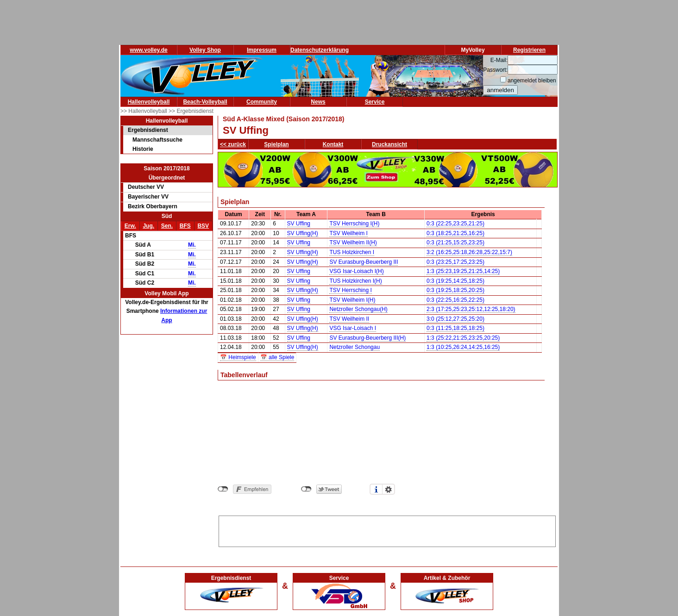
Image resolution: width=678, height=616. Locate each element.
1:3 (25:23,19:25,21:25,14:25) (463, 271)
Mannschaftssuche (157, 140)
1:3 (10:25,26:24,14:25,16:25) (463, 347)
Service (375, 102)
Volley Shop (205, 50)
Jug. (148, 226)
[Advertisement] (387, 530)
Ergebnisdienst (148, 130)
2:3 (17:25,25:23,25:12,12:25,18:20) (471, 309)
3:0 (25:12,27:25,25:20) (455, 319)
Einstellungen (389, 489)
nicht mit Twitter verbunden (306, 489)
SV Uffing (299, 224)
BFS (185, 226)
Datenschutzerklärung (320, 50)
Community (262, 102)
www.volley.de (148, 50)
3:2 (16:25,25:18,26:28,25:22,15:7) (469, 252)
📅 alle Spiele (277, 357)
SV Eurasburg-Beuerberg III (364, 262)
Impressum (262, 50)
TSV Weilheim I (348, 233)
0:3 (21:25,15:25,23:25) (455, 243)
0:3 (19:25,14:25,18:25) (455, 281)
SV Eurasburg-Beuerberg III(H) (367, 338)
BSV (203, 226)
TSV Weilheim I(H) (352, 300)
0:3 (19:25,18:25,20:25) (455, 290)
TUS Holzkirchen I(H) (355, 281)
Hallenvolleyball (149, 102)
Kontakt (333, 144)
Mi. (192, 245)
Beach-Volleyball (205, 102)
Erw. (130, 226)
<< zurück (233, 144)
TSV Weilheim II (349, 319)
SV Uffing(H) (303, 233)
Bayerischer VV (148, 197)
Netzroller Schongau (355, 347)
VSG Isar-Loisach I (353, 328)
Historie (143, 149)
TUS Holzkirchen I (352, 252)
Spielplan (276, 144)
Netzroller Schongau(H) (358, 309)
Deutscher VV (146, 187)
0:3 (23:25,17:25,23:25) (455, 262)
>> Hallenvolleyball (144, 111)
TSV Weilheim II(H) (353, 243)
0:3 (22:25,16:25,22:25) (455, 300)
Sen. (167, 226)
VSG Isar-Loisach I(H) (356, 271)
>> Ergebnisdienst (191, 111)
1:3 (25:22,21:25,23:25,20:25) (463, 338)
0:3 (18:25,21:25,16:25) (455, 233)
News (318, 102)
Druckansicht (389, 144)
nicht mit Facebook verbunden (223, 489)
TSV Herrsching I (350, 290)
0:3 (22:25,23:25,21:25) (455, 224)
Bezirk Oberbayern (153, 206)
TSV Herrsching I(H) (354, 224)
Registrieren (529, 50)
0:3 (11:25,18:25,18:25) (455, 328)
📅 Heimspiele (238, 357)
